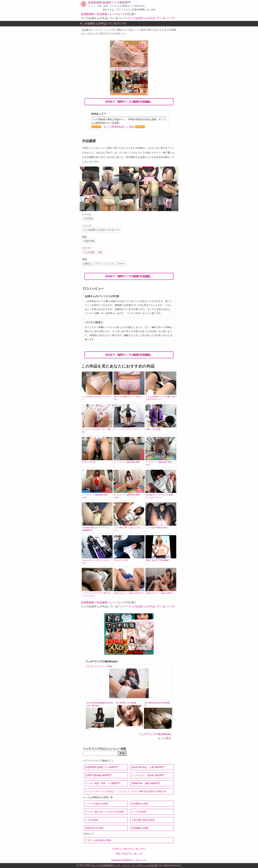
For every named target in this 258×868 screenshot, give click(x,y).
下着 (100, 252)
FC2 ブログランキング (129, 854)
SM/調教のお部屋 (140, 804)
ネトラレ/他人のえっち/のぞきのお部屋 (104, 812)
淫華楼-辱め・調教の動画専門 (146, 783)
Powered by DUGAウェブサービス (129, 860)
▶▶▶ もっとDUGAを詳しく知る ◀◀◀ (118, 127)
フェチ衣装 (89, 252)
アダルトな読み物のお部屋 (98, 840)
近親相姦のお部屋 (140, 828)
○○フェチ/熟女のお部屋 (97, 804)
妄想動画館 (88, 14)
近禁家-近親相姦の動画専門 (99, 775)
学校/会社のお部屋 (94, 828)
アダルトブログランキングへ (129, 849)
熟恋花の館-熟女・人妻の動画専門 (148, 767)
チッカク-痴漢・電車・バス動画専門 (103, 783)
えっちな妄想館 (150, 865)
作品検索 (102, 14)
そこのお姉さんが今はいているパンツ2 (151, 18)
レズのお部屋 (92, 820)
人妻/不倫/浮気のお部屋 (143, 820)
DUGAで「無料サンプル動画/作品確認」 (129, 102)
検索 (122, 753)
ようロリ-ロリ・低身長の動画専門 (148, 775)
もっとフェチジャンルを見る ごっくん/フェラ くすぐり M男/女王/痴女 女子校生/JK (126, 791)
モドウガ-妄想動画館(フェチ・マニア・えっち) (115, 865)
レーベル (115, 14)
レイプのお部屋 (139, 812)
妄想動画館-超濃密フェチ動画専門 (109, 2)
